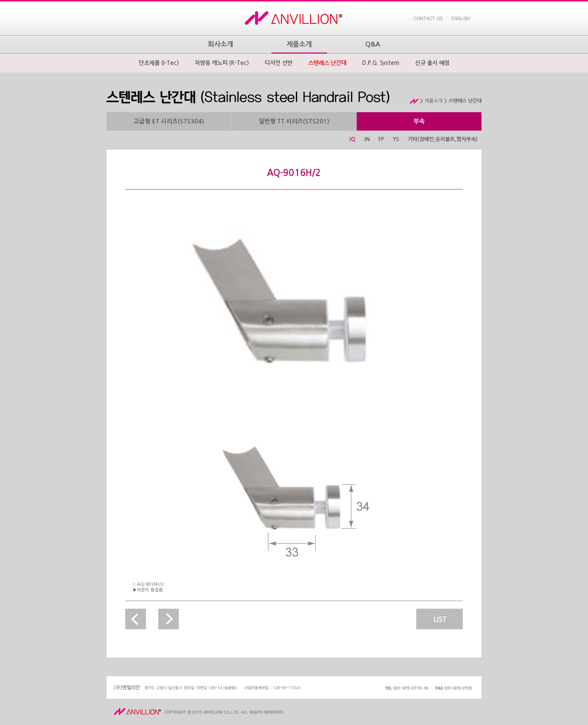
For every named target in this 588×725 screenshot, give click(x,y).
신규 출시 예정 (432, 63)
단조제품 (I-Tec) (159, 63)
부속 (419, 121)
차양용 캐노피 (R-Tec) (222, 63)
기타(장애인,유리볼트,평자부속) (443, 139)
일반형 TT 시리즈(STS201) (294, 121)
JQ (352, 139)
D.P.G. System (381, 63)
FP (381, 139)
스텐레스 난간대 (327, 63)
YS (396, 139)
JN (367, 139)
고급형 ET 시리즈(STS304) (169, 121)
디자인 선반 (279, 63)
